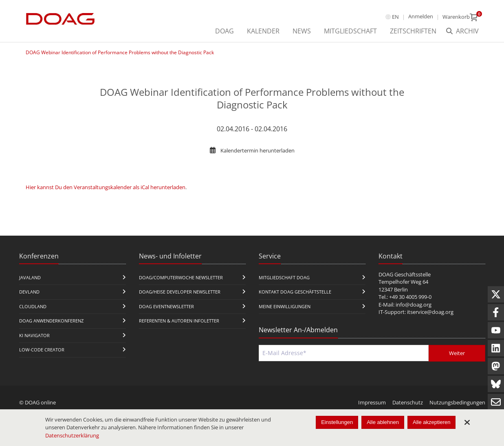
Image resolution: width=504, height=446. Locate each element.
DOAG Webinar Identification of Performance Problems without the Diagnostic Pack (120, 52)
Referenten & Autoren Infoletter (179, 321)
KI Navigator (34, 335)
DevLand (29, 292)
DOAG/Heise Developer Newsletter (180, 292)
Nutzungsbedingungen (457, 402)
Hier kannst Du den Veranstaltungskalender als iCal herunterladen (106, 187)
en (395, 17)
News (302, 31)
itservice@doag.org (430, 312)
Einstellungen (337, 422)
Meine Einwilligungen (285, 306)
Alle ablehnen (383, 422)
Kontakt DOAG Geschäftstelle (295, 292)
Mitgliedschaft (350, 31)
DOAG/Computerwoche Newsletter (181, 277)
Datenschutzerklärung (72, 435)
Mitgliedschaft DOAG (284, 277)
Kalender (263, 31)
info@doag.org (414, 305)
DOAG (224, 31)
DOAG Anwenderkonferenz (51, 321)
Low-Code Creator (42, 350)
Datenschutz (408, 402)
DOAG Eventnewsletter (166, 306)
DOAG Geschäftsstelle (405, 274)
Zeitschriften (413, 31)
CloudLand (33, 306)
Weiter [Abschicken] (457, 353)
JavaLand (30, 277)
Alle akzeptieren (432, 422)
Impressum (372, 402)
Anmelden (421, 16)
